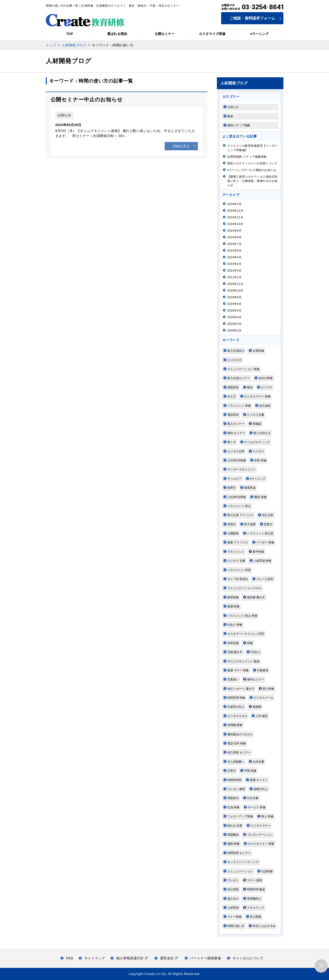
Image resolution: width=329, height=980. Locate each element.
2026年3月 (235, 204)
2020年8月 (235, 297)
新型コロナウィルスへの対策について (253, 163)
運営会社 (166, 958)
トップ (51, 45)
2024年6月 (235, 251)
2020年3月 (235, 324)
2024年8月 (235, 237)
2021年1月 (235, 277)
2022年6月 (235, 264)
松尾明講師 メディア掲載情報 (247, 157)
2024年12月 (235, 211)
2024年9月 (235, 231)
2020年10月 (235, 291)
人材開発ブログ (74, 45)
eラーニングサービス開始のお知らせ (252, 170)
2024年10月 (235, 224)
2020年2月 (235, 331)
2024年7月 (235, 244)
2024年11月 (235, 217)
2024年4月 (235, 257)
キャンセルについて (245, 958)
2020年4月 (235, 317)
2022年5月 (235, 271)
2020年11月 (235, 284)
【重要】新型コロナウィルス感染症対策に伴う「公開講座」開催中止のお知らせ (253, 181)
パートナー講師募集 (203, 958)
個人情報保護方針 (129, 958)
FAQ (67, 958)
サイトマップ (92, 958)
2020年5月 (235, 311)
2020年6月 (235, 304)
